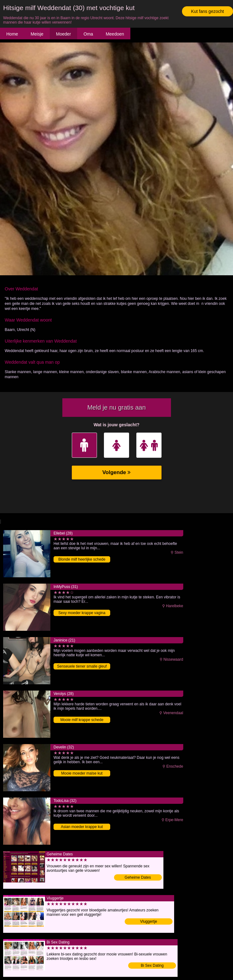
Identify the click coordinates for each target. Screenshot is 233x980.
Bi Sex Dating (152, 966)
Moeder (63, 34)
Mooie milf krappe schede (82, 720)
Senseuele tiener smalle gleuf (82, 666)
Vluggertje (149, 921)
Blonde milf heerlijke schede (82, 559)
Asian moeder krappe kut (82, 827)
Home (12, 34)
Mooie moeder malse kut (82, 773)
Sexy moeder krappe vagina (82, 613)
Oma (88, 34)
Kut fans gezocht (207, 11)
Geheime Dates (138, 877)
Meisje (37, 34)
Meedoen (115, 34)
